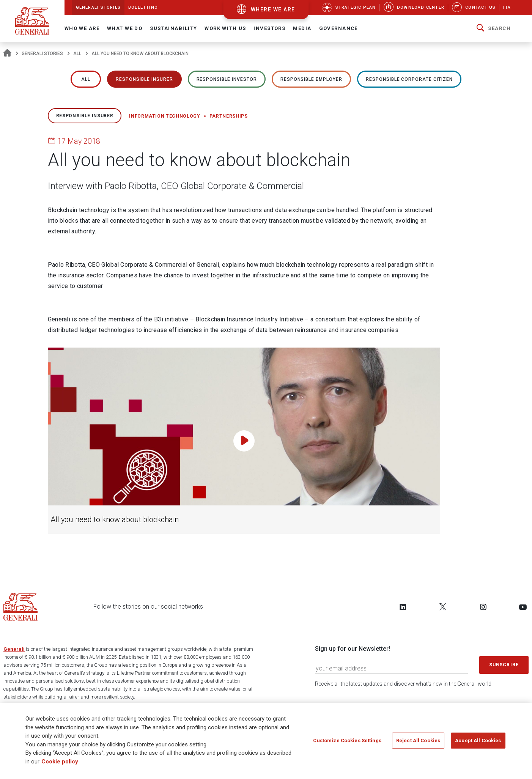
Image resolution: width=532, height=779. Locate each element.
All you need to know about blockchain (115, 520)
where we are (273, 9)
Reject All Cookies (418, 742)
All (77, 54)
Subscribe (504, 665)
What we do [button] (125, 28)
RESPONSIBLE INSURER (144, 79)
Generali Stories (42, 54)
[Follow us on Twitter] (443, 607)
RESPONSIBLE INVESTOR (227, 79)
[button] (494, 28)
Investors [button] (269, 28)
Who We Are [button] (82, 28)
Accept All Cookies (478, 742)
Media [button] (302, 28)
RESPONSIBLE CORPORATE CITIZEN (409, 79)
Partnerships (229, 116)
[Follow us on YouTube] (523, 607)
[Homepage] (7, 54)
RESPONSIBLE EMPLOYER (311, 79)
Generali (14, 649)
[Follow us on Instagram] (483, 607)
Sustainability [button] (173, 28)
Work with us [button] (225, 28)
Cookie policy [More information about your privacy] (60, 763)
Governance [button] (338, 28)
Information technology (165, 116)
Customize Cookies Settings (347, 742)
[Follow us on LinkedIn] (403, 607)
